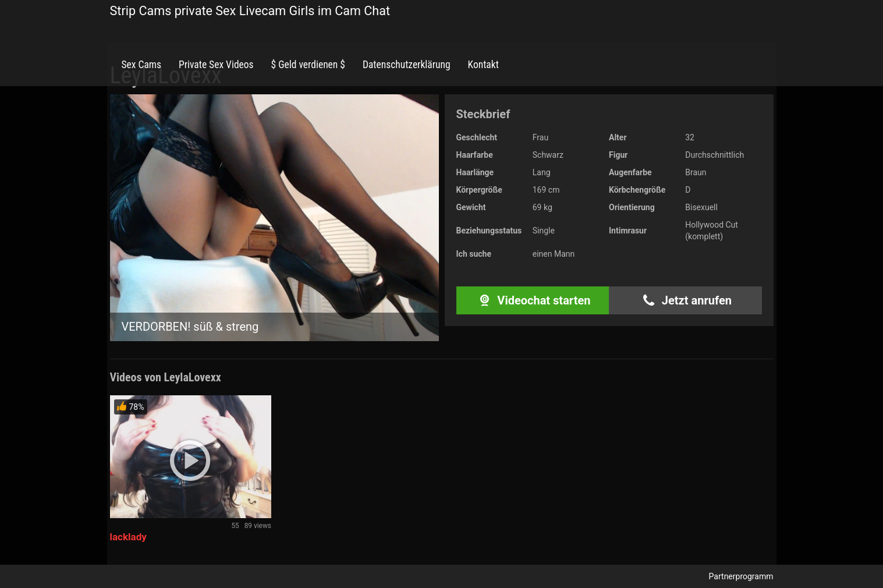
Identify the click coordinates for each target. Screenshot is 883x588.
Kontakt (483, 65)
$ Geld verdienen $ (308, 65)
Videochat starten (532, 300)
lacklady (128, 537)
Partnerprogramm (741, 576)
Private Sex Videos (216, 65)
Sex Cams (141, 65)
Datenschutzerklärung (407, 65)
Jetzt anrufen (685, 300)
